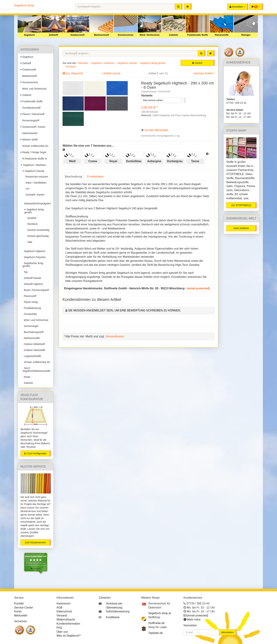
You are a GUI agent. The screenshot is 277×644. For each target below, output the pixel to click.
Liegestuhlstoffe (32, 356)
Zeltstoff (53, 35)
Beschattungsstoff (33, 332)
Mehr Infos (194, 620)
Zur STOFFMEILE (241, 205)
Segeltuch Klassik (33, 171)
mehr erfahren (241, 228)
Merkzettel (21, 615)
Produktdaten (95, 177)
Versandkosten (115, 336)
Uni (27, 189)
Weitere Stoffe (29, 140)
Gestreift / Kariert (34, 195)
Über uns (62, 632)
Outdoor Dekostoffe (34, 350)
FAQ (59, 628)
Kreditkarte (113, 617)
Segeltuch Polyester (34, 257)
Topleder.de (156, 633)
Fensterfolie (30, 314)
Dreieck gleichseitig (37, 236)
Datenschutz (64, 611)
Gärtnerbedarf (29, 133)
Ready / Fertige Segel (33, 152)
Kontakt (19, 603)
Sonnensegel (30, 326)
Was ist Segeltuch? (69, 636)
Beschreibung (73, 177)
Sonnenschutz (126, 35)
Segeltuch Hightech (34, 251)
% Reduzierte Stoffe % (34, 159)
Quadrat (31, 218)
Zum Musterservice (35, 542)
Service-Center (24, 608)
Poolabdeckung (32, 308)
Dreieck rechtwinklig (38, 230)
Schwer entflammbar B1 (35, 146)
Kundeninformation (68, 624)
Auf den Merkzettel (156, 130)
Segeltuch (29, 35)
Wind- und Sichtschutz (34, 89)
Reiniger (246, 35)
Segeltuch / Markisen (33, 165)
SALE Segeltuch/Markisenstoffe (36, 370)
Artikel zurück (112, 73)
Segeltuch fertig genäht (34, 211)
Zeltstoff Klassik (32, 278)
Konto (18, 611)
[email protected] (198, 288)
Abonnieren (228, 632)
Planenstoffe (222, 35)
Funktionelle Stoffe (198, 35)
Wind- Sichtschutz (150, 35)
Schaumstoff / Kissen (33, 127)
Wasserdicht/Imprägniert (38, 202)
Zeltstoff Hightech (33, 284)
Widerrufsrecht (66, 620)
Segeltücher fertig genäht (33, 265)
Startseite (83, 63)
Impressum (64, 603)
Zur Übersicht (74, 73)
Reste (26, 377)
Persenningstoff (30, 120)
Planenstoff (29, 296)
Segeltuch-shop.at (160, 613)
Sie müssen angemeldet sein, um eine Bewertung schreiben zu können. (124, 310)
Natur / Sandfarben (35, 183)
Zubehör (174, 35)
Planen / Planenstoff (33, 114)
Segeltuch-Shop (24, 5)
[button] (256, 7)
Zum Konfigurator (35, 453)
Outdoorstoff (77, 35)
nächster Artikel (203, 73)
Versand (62, 615)
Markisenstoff (101, 35)
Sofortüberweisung (118, 611)
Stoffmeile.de (156, 623)
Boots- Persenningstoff (36, 290)
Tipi (25, 272)
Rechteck (32, 224)
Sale (29, 242)
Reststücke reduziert (36, 177)
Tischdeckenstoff (31, 108)
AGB (60, 608)
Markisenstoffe (31, 338)
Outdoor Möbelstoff (34, 344)
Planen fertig (30, 302)
